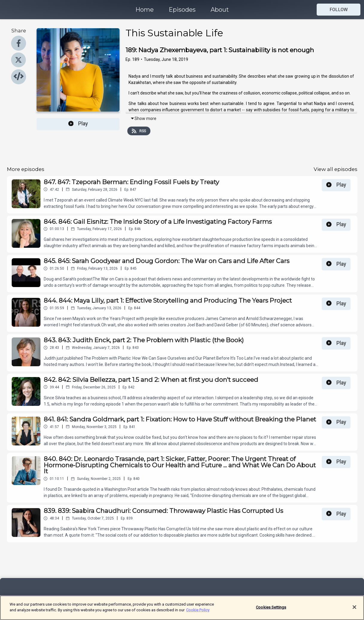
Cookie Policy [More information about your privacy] (198, 614)
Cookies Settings (271, 611)
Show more (143, 118)
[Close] (354, 611)
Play (78, 124)
